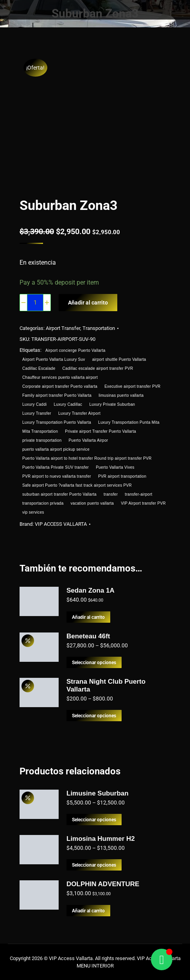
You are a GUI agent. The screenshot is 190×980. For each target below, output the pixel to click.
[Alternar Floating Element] (162, 959)
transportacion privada (43, 503)
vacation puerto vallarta (92, 503)
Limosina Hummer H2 (101, 839)
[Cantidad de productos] (35, 303)
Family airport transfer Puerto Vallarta (57, 395)
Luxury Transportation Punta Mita (129, 422)
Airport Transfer (64, 328)
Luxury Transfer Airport (80, 413)
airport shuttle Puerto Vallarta (119, 359)
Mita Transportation (40, 431)
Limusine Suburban (98, 793)
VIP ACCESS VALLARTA (64, 524)
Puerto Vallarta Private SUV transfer (56, 467)
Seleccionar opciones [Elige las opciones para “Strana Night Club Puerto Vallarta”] (96, 716)
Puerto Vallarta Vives (116, 467)
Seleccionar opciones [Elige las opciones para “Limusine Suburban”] (96, 820)
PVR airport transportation (123, 476)
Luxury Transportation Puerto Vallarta (57, 422)
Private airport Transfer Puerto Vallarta (101, 431)
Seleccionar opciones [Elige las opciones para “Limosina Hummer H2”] (96, 865)
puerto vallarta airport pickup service (56, 449)
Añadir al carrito (89, 303)
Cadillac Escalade (39, 368)
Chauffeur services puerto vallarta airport (60, 377)
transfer (111, 494)
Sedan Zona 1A (91, 590)
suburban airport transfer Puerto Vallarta (59, 494)
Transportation (101, 328)
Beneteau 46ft (88, 636)
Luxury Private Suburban (113, 404)
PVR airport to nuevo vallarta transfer (57, 476)
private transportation (42, 440)
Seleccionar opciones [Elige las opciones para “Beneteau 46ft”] (96, 663)
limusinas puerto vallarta (121, 395)
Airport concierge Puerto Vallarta (76, 350)
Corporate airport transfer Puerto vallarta (60, 386)
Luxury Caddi (35, 404)
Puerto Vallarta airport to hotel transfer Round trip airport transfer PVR (87, 458)
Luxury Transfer (37, 413)
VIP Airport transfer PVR (144, 503)
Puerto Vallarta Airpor (89, 440)
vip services (33, 512)
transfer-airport (139, 494)
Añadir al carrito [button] (90, 617)
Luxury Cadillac (68, 404)
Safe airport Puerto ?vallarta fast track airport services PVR (77, 485)
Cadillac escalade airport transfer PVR (98, 368)
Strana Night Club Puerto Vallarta (106, 685)
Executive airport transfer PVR (133, 386)
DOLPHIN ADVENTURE (103, 884)
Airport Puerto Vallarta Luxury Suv (54, 359)
